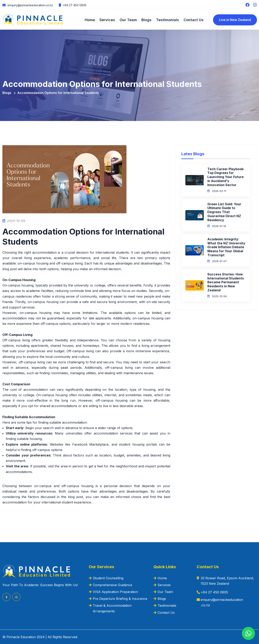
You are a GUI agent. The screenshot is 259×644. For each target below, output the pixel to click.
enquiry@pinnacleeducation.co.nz (30, 5)
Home (90, 20)
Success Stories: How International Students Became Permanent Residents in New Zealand (226, 282)
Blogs (146, 20)
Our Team (128, 20)
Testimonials (167, 20)
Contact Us (193, 20)
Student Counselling (108, 577)
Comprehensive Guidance (112, 585)
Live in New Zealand (235, 20)
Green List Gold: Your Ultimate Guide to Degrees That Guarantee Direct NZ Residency (224, 212)
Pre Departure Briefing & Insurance (120, 598)
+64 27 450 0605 (74, 5)
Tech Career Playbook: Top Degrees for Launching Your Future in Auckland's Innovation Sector (226, 176)
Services (107, 20)
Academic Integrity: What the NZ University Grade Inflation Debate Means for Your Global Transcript (226, 247)
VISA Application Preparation (115, 591)
